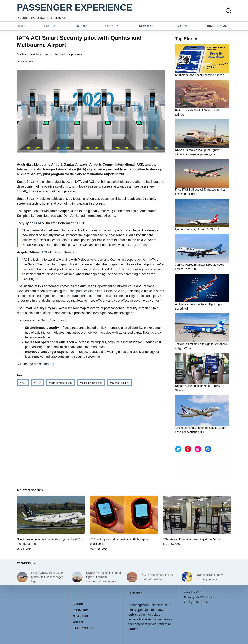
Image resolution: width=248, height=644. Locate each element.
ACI (44, 252)
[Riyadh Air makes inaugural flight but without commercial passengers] (77, 577)
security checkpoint (61, 383)
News (21, 26)
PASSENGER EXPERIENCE (75, 7)
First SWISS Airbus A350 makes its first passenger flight (47, 577)
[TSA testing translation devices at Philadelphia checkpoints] (124, 515)
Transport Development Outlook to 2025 (97, 291)
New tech (149, 26)
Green (182, 26)
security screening (91, 383)
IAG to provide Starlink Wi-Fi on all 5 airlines (158, 577)
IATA (38, 223)
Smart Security (119, 383)
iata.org (49, 364)
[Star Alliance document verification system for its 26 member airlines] (51, 515)
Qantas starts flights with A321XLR (197, 229)
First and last (217, 26)
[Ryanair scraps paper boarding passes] (187, 577)
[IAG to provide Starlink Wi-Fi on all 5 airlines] (132, 577)
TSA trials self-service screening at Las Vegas (192, 539)
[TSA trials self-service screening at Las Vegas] (197, 515)
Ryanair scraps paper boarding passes (199, 75)
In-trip (82, 26)
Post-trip (113, 26)
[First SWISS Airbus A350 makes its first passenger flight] (22, 577)
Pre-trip (51, 26)
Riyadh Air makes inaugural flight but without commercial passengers (104, 577)
